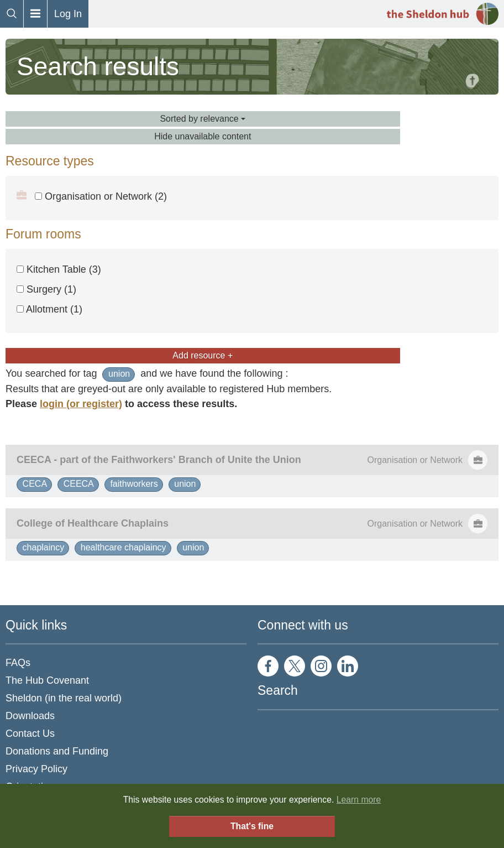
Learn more (359, 800)
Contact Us (30, 733)
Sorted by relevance (203, 119)
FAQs (18, 663)
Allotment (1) (49, 309)
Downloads (30, 716)
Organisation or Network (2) (101, 196)
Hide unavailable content (203, 136)
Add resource (203, 355)
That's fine (252, 826)
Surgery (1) (46, 289)
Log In (68, 14)
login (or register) (81, 404)
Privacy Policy (36, 769)
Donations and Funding (57, 751)
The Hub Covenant (47, 680)
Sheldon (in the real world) (64, 698)
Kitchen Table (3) (59, 269)
